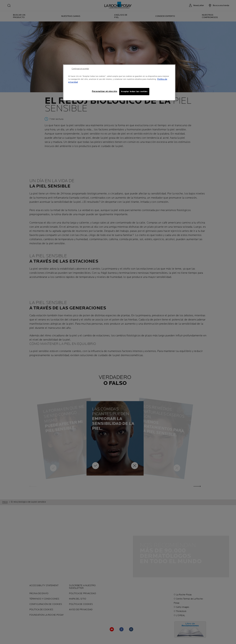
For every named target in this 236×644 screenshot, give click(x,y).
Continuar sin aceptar (80, 69)
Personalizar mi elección (105, 91)
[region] (119, 82)
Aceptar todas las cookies (134, 91)
